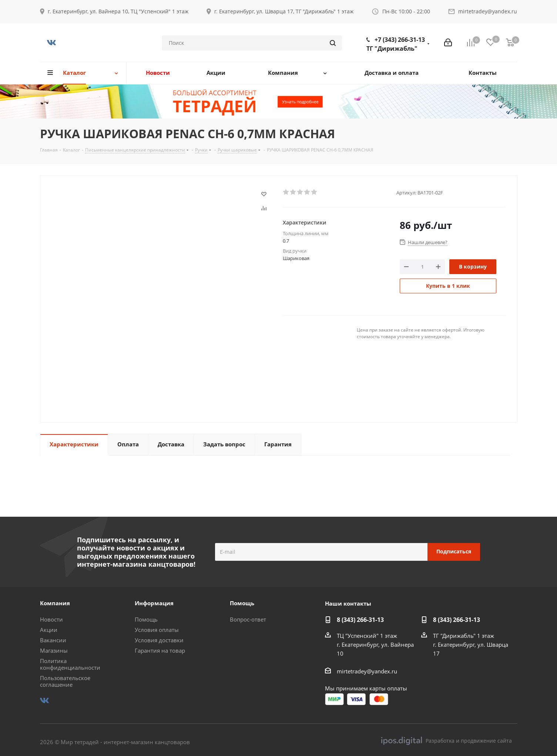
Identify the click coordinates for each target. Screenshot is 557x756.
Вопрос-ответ (248, 619)
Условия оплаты (157, 630)
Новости (51, 619)
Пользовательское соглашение (65, 681)
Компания (55, 603)
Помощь (146, 619)
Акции (49, 630)
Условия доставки (159, 640)
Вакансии (53, 640)
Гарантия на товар (160, 650)
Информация (154, 603)
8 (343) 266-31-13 (360, 620)
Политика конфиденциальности (70, 664)
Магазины (54, 650)
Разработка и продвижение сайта (447, 741)
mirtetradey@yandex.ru (488, 11)
